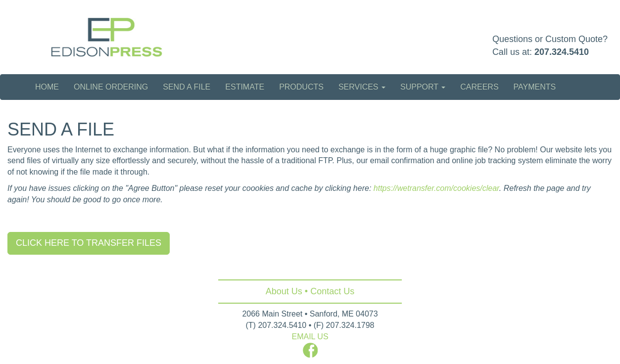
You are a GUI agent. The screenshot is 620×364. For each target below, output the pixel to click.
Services (362, 87)
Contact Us (332, 291)
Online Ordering (111, 87)
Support (423, 87)
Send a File (187, 87)
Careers (479, 87)
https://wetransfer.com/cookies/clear (436, 188)
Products (301, 87)
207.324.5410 (562, 52)
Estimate (245, 87)
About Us (284, 291)
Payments (535, 87)
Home (47, 87)
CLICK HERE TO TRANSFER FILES (89, 243)
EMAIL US (310, 337)
